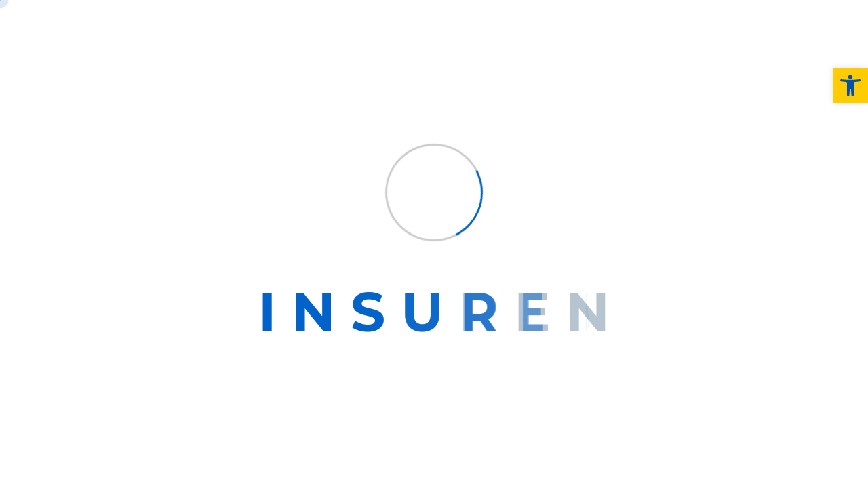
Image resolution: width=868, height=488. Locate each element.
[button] (850, 85)
